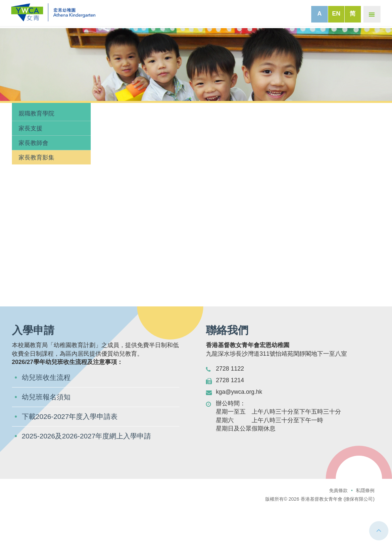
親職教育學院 (36, 138)
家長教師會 (33, 167)
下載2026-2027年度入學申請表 (72, 442)
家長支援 (30, 153)
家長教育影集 (36, 182)
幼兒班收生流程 (47, 402)
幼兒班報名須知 (47, 422)
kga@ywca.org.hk (240, 416)
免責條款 (338, 516)
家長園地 (31, 108)
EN (336, 14)
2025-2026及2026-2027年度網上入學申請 (89, 461)
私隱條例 (365, 516)
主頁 (11, 108)
